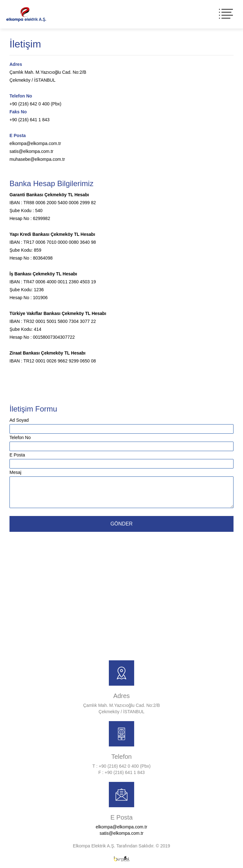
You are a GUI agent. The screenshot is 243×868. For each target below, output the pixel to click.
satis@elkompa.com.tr (31, 151)
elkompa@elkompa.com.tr (35, 143)
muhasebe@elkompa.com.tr (37, 159)
